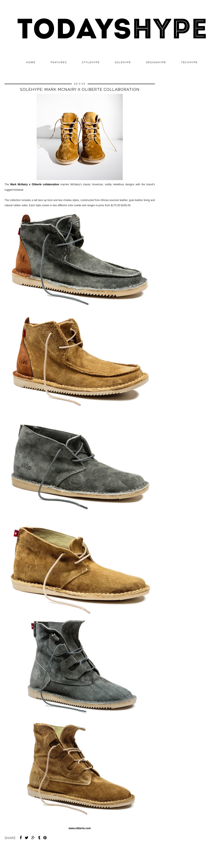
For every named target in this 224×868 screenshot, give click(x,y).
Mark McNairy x (21, 184)
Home (31, 62)
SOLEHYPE (123, 62)
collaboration (51, 184)
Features (59, 62)
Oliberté (37, 184)
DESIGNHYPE (156, 62)
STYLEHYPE (91, 62)
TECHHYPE (189, 62)
